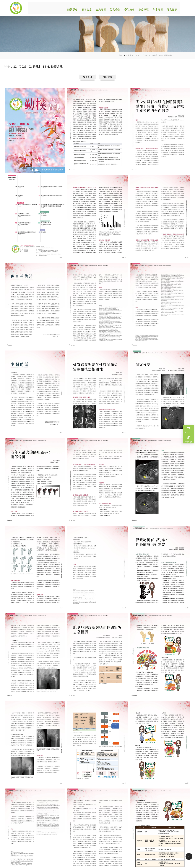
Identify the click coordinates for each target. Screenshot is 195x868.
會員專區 (101, 9)
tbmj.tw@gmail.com (65, 852)
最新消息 (87, 9)
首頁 (121, 55)
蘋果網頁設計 (113, 862)
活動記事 (168, 9)
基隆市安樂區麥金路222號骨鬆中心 (72, 844)
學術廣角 (128, 9)
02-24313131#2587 (65, 848)
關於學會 (74, 9)
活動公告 (114, 9)
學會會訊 (130, 55)
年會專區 (155, 9)
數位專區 (141, 9)
